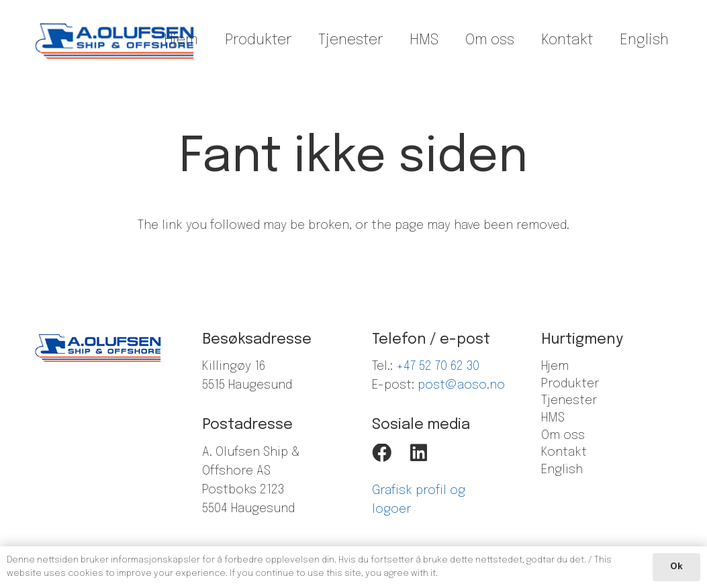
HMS (553, 418)
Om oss (563, 436)
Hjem (555, 366)
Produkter (570, 384)
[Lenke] (116, 40)
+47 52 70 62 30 (438, 366)
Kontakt (564, 452)
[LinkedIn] (419, 453)
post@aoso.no (461, 385)
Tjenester (569, 401)
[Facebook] (382, 453)
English (562, 470)
